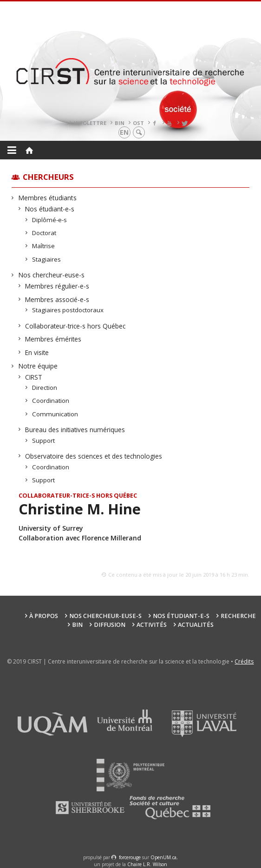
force (130, 857)
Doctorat (44, 233)
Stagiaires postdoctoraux (68, 310)
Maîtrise (44, 246)
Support (44, 441)
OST (138, 123)
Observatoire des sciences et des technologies (94, 456)
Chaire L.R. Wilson (147, 864)
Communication (55, 414)
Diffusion (110, 625)
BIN (120, 123)
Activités (152, 625)
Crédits (244, 661)
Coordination (51, 401)
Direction (45, 388)
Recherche (238, 616)
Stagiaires (47, 259)
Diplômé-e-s (50, 220)
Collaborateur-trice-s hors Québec (75, 326)
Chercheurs (48, 177)
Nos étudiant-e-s (50, 209)
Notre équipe (38, 366)
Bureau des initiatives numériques (75, 430)
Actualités (196, 625)
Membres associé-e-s (57, 299)
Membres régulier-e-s (57, 286)
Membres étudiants (48, 198)
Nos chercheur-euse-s (52, 275)
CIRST (34, 377)
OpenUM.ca (163, 857)
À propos (44, 616)
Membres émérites (53, 339)
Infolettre (90, 123)
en (124, 132)
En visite (37, 352)
